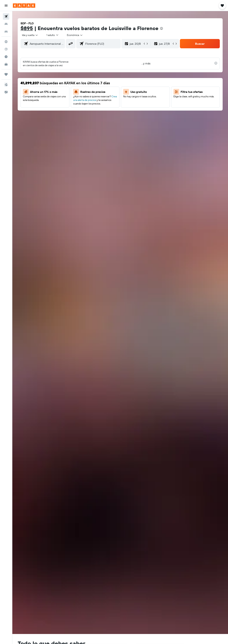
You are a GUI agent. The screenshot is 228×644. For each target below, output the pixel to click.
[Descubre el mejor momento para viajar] (6, 57)
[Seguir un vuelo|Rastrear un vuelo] (6, 49)
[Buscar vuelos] (6, 16)
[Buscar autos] (6, 31)
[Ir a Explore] (6, 42)
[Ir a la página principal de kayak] (24, 6)
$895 (27, 28)
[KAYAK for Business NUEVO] (6, 64)
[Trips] (6, 74)
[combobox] (75, 35)
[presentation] (161, 28)
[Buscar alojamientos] (6, 24)
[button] (6, 6)
